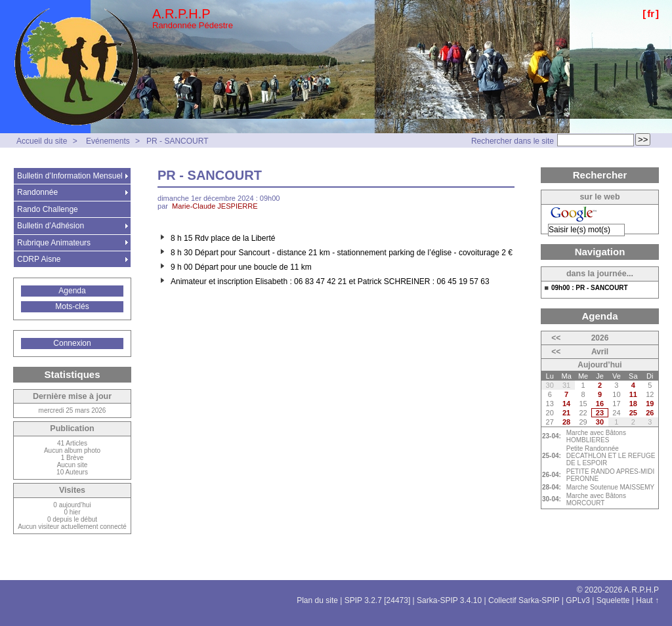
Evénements (108, 141)
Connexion (72, 343)
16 (600, 404)
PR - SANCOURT (177, 141)
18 (633, 404)
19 (650, 404)
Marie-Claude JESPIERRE (215, 206)
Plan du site (317, 600)
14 (566, 404)
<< (556, 338)
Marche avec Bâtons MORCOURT (596, 499)
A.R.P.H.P (181, 14)
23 (600, 413)
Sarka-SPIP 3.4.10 (449, 600)
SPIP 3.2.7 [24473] (378, 600)
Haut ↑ (647, 600)
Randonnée (37, 192)
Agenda (72, 291)
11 (633, 394)
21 (566, 413)
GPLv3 (578, 600)
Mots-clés (72, 306)
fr (651, 13)
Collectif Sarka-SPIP (524, 600)
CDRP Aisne (39, 259)
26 (650, 413)
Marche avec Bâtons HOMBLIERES (596, 436)
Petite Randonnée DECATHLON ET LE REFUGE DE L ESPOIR (611, 456)
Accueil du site (42, 141)
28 (566, 422)
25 (633, 413)
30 (600, 422)
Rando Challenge (48, 209)
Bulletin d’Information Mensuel (70, 176)
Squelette (613, 600)
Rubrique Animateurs (54, 243)
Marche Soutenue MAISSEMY (611, 487)
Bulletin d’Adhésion (51, 226)
